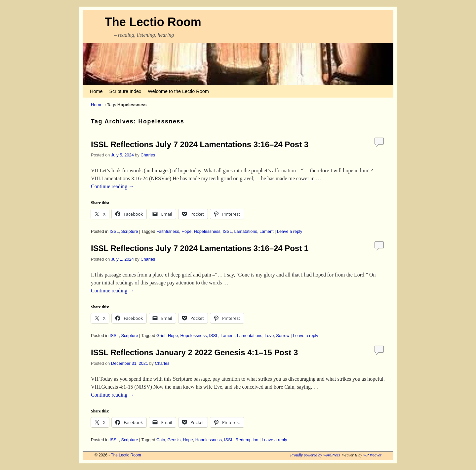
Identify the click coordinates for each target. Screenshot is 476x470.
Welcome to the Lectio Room (178, 91)
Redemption (247, 440)
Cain (161, 440)
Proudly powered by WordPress (315, 455)
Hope (186, 231)
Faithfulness (168, 231)
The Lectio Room (153, 22)
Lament (267, 231)
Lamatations (245, 231)
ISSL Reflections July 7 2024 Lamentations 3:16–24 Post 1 (200, 248)
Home (96, 91)
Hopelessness (207, 231)
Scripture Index (125, 91)
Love (269, 336)
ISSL (114, 231)
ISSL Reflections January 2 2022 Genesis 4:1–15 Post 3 (194, 352)
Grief (161, 336)
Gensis (174, 440)
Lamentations (250, 336)
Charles (148, 155)
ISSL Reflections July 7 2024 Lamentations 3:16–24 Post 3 (200, 144)
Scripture (129, 231)
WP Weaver (372, 455)
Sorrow (283, 336)
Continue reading (112, 186)
